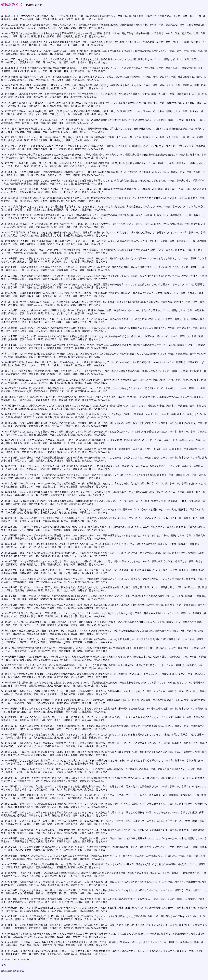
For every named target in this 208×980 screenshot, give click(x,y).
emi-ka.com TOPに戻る (13, 971)
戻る (3, 965)
